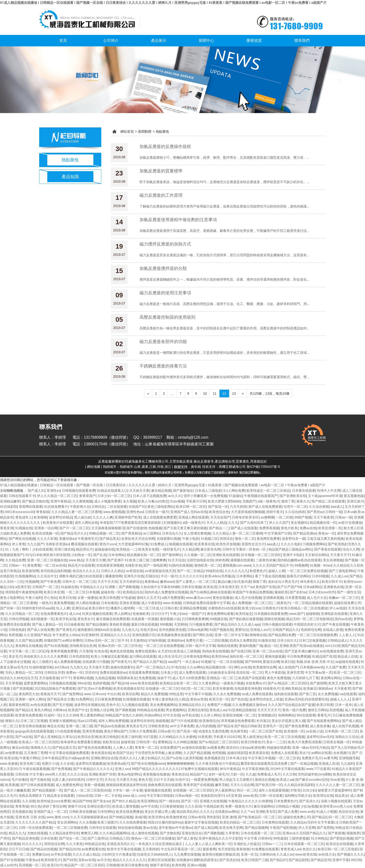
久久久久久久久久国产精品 (35, 822)
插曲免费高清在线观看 (165, 785)
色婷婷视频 (101, 683)
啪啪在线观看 (227, 646)
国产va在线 (24, 737)
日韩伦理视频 (19, 619)
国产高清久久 (309, 801)
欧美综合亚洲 (88, 737)
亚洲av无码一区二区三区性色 (120, 646)
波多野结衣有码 (142, 721)
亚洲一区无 (249, 854)
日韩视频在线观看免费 (79, 491)
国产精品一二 (219, 528)
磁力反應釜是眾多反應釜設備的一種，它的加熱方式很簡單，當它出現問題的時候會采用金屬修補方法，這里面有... (225, 255)
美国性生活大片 (253, 544)
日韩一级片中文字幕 (200, 646)
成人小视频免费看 (107, 501)
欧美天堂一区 (219, 699)
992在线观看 (306, 715)
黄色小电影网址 (12, 598)
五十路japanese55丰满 (325, 496)
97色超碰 (128, 598)
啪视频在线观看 (181, 544)
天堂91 (166, 651)
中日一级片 (169, 576)
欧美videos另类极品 (220, 576)
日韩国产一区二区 (46, 587)
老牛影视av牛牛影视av (176, 828)
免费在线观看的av (113, 672)
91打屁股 (150, 737)
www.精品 (76, 560)
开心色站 (50, 598)
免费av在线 (308, 528)
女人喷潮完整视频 (197, 533)
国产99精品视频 (121, 817)
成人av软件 (8, 865)
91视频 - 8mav (321, 565)
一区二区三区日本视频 (82, 592)
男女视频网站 (176, 710)
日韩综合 (98, 507)
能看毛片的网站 (298, 576)
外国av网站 (153, 715)
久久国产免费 (336, 667)
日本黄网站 (245, 576)
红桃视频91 (172, 523)
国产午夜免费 (50, 582)
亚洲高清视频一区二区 (239, 715)
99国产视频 (303, 517)
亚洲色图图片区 (144, 635)
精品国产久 (198, 774)
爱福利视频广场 (251, 646)
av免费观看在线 (93, 849)
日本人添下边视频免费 (150, 496)
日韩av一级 (344, 517)
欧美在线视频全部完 (129, 688)
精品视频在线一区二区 (144, 555)
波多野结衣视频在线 (89, 705)
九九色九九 (130, 630)
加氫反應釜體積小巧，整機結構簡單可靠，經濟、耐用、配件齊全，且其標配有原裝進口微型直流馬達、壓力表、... (225, 158)
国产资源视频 (23, 688)
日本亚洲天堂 (228, 587)
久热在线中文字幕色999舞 (160, 587)
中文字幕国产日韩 (278, 533)
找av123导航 (87, 721)
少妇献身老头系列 (221, 672)
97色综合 (178, 667)
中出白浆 (114, 694)
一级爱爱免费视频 (204, 780)
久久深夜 (29, 801)
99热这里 (176, 694)
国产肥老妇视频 (341, 838)
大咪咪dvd (267, 854)
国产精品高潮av (305, 533)
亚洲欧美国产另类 (102, 774)
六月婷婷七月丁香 (306, 678)
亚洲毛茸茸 (295, 672)
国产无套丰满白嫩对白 (301, 651)
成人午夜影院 (151, 603)
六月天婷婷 (238, 507)
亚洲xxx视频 (196, 865)
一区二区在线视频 (230, 662)
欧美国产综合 (123, 753)
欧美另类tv (156, 817)
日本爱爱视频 (295, 598)
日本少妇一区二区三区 (114, 496)
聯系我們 (302, 41)
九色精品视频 (105, 678)
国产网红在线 (203, 635)
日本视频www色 (312, 667)
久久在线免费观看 (133, 822)
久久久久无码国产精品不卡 (273, 565)
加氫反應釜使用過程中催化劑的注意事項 (178, 220)
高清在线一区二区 (249, 672)
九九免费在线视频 (187, 854)
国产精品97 (278, 860)
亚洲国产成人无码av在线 (189, 512)
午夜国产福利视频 (283, 828)
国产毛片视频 (62, 705)
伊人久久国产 (279, 523)
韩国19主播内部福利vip (165, 822)
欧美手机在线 (66, 619)
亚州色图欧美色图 (172, 630)
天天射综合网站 (317, 555)
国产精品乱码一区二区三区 (332, 817)
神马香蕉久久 (310, 582)
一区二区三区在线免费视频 (163, 646)
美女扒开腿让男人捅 (160, 812)
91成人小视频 (327, 812)
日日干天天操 (163, 780)
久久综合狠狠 (319, 507)
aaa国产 (174, 662)
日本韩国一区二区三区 (341, 731)
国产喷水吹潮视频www (148, 764)
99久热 (36, 806)
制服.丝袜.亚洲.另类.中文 (315, 662)
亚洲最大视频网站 (62, 721)
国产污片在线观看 (184, 721)
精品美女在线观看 (60, 796)
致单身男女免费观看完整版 (81, 742)
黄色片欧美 (289, 528)
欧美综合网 (130, 694)
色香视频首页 (214, 758)
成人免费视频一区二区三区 (252, 603)
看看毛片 (324, 715)
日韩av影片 (166, 731)
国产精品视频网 (256, 828)
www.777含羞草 (318, 769)
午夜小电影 (191, 539)
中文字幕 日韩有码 (258, 838)
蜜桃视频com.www (237, 565)
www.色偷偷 (9, 764)
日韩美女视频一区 (337, 742)
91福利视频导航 (41, 667)
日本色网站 (117, 555)
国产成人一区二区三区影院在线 (87, 790)
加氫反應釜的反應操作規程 (165, 147)
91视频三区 (209, 539)
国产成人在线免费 (40, 630)
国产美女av (101, 801)
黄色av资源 (199, 699)
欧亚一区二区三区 (347, 672)
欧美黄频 (12, 785)
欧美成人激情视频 (126, 806)
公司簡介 (111, 41)
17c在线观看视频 (68, 731)
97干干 (66, 678)
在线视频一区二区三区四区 (193, 790)
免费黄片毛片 (312, 758)
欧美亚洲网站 (147, 801)
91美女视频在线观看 (97, 614)
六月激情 (86, 651)
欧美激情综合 (209, 721)
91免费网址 (84, 699)
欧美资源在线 (259, 753)
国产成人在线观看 (244, 528)
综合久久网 (351, 549)
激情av (261, 705)
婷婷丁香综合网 (54, 806)
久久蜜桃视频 (82, 501)
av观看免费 (216, 748)
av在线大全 (327, 854)
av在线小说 (314, 731)
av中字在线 (149, 806)
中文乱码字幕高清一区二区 (181, 849)
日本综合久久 (172, 533)
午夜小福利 (34, 598)
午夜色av (32, 860)
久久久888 (70, 715)
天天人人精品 (216, 523)
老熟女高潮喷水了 (32, 796)
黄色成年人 (24, 517)
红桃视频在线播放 (136, 699)
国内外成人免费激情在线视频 (166, 592)
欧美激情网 (30, 571)
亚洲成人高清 (329, 764)
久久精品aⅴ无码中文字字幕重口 (314, 822)
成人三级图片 (42, 662)
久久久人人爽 (103, 517)
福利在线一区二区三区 (246, 656)
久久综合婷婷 (295, 512)
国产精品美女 (109, 539)
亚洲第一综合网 (46, 528)
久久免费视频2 (243, 705)
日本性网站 (106, 812)
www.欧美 (250, 796)
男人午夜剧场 (275, 672)
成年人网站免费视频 (113, 721)
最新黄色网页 (19, 705)
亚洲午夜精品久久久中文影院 (220, 838)
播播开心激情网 (122, 608)
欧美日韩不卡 (332, 582)
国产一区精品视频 (304, 764)
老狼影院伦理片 (212, 796)
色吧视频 (15, 635)
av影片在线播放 (350, 523)
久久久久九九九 (236, 571)
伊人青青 (19, 544)
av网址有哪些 (72, 640)
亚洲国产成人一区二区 (50, 812)
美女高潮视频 (333, 560)
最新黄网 (209, 849)
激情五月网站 (318, 710)
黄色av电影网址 (129, 774)
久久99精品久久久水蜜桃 (177, 737)
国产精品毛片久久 (74, 533)
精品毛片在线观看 (81, 565)
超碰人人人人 (340, 699)
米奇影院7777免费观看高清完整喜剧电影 (131, 523)
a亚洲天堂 (23, 587)
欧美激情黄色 (176, 817)
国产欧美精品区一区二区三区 (260, 817)
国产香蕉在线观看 (327, 549)
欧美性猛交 (244, 614)
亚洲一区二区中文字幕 (231, 635)
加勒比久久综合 (347, 737)
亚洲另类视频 (92, 731)
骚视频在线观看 (242, 560)
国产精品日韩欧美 (248, 726)
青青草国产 (87, 496)
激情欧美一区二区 (208, 565)
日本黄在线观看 (304, 491)
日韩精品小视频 (287, 806)
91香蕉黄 (205, 737)
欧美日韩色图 (109, 598)
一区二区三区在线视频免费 (317, 635)
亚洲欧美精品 (291, 688)
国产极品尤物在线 (35, 501)
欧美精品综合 (133, 592)
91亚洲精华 (90, 635)
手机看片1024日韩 (227, 737)
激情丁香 (288, 501)
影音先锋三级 (30, 764)
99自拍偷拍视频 (129, 828)
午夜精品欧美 (213, 806)
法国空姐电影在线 (200, 560)
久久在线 (67, 764)
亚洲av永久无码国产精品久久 (304, 833)
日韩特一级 (334, 512)
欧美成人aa (285, 780)
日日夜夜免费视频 (108, 699)
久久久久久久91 (191, 576)
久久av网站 (195, 667)
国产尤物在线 (40, 780)
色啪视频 (155, 528)
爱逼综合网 (271, 662)
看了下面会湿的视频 (270, 576)
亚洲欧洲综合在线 (104, 758)
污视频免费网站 (314, 544)
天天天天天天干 (269, 710)
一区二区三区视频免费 (70, 828)
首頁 (63, 41)
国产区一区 (189, 801)
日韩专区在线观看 (102, 828)
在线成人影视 (333, 630)
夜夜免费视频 (64, 603)
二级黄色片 (282, 603)
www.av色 (307, 812)
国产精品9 (225, 726)
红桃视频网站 (25, 576)
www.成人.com (134, 796)
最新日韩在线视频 (145, 624)
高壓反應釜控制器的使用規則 (167, 317)
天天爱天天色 (126, 780)
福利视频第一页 (42, 619)
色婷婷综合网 (311, 630)
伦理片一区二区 (295, 507)
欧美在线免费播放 (129, 812)
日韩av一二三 (272, 844)
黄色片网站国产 (116, 731)
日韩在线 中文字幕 (29, 774)
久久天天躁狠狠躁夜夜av (89, 817)
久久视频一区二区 (197, 555)
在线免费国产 (170, 748)
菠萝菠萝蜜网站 (35, 683)
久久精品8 (341, 565)
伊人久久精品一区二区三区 (57, 496)
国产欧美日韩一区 (269, 785)
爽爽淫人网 (89, 833)
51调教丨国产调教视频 (122, 587)
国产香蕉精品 (131, 533)
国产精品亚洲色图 (25, 838)
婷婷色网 (222, 560)
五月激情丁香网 (36, 753)
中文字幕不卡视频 (198, 694)
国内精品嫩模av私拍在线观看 (299, 560)
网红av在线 (243, 667)
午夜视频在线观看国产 (261, 496)
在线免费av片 (256, 683)
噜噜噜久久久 (41, 748)
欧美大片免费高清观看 (305, 742)
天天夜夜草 (342, 688)
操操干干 (164, 678)
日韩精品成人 (338, 640)
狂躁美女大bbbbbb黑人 (154, 854)
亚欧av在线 (87, 860)
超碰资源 (128, 742)
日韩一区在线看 (271, 796)
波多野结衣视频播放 (91, 764)
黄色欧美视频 (119, 624)
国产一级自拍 (169, 801)
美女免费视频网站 (163, 705)
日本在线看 (49, 838)
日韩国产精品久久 (286, 630)
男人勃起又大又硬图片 (236, 780)
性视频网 (32, 582)
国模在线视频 (274, 619)
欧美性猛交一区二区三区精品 (268, 491)
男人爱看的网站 (92, 715)
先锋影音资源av (57, 544)
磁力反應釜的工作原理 (161, 195)
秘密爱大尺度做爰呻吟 (334, 790)
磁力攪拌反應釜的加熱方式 (165, 244)
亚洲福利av (176, 640)
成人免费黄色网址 (69, 785)
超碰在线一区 (111, 592)
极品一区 (271, 646)
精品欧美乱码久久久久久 (195, 812)
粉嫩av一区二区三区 (344, 598)
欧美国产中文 (78, 710)
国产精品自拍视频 (44, 849)
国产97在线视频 (12, 860)
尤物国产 (249, 501)
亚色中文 (113, 705)
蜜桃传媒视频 (275, 656)
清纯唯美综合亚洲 (83, 646)
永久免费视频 (328, 694)
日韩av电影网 (197, 630)
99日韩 (356, 860)
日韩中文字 (94, 780)
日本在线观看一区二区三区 (261, 833)
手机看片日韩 (196, 501)
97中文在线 (172, 715)
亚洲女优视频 (129, 603)
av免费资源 (14, 753)
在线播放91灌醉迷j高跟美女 (197, 860)
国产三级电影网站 (342, 571)
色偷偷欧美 (141, 614)
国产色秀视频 (61, 769)
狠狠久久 (12, 721)
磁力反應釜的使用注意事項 (165, 293)
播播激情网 (113, 576)
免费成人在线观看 (284, 753)
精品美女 (342, 796)
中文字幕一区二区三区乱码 (29, 651)
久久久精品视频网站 (114, 833)
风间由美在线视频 (215, 651)
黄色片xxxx (108, 544)
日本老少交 (169, 672)
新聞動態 (145, 131)
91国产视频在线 (221, 630)
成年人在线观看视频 (274, 790)
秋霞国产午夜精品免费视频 (252, 592)
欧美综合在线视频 (339, 844)
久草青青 (232, 833)
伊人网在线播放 (87, 603)
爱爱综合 (242, 630)
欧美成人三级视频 (187, 651)
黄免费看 (34, 565)
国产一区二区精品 (190, 571)
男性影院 (213, 817)
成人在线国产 (288, 667)
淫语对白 (91, 672)
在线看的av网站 (227, 812)
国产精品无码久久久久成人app (237, 624)
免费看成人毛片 (269, 774)
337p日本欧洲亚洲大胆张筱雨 (47, 555)
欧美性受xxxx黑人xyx (335, 806)
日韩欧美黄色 (158, 726)
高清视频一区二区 (32, 865)
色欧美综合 (111, 742)
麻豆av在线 (20, 748)
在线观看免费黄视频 (144, 672)
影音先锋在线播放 (32, 726)
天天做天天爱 (99, 667)
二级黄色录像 (266, 560)
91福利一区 (52, 715)
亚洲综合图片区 (99, 806)
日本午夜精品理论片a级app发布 (65, 758)
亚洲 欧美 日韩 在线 (30, 817)
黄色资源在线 (101, 753)
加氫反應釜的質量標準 (161, 171)
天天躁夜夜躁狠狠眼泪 (108, 528)
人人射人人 (347, 635)
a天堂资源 (233, 796)
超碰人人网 (277, 571)
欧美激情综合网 (264, 667)
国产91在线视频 (56, 646)
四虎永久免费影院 (243, 640)
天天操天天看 (139, 491)
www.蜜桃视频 (114, 512)
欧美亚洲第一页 (330, 528)
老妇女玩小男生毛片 (283, 582)
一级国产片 (197, 614)
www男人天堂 (55, 774)
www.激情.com (58, 817)
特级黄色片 (271, 688)
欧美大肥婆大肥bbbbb (224, 501)
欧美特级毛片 (51, 860)
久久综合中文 (47, 576)
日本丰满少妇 (236, 758)
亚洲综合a (79, 608)
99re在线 (84, 683)
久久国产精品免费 (29, 640)
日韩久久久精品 (113, 571)
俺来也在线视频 (121, 651)
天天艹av (247, 587)
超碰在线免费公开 (347, 603)
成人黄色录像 (320, 726)
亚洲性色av (135, 512)
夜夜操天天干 (50, 694)
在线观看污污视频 (96, 662)
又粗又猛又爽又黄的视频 (325, 539)
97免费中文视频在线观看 (199, 769)
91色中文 (182, 780)
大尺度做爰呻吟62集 (133, 544)
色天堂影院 (226, 849)
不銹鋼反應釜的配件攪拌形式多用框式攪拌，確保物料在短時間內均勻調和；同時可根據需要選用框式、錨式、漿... (225, 377)
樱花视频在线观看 (84, 544)
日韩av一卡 (17, 565)
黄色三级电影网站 (161, 507)
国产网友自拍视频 (22, 539)
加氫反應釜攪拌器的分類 (163, 268)
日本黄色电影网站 (197, 656)
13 (234, 393)
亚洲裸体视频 (273, 598)
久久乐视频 (87, 822)
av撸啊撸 (267, 517)
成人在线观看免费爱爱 (160, 517)
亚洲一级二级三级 (79, 726)
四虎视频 (336, 710)
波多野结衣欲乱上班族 (266, 699)
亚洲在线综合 (192, 833)
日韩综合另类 (54, 672)
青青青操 (22, 806)
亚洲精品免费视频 (193, 608)
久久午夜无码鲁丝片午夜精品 (217, 764)
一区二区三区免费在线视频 (307, 571)
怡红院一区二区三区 (196, 688)
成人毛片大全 (317, 598)
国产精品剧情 (299, 860)
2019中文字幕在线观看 (287, 769)
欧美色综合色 (219, 512)
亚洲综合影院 (198, 710)
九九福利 (347, 764)
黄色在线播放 (223, 598)
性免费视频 (147, 678)
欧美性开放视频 (228, 544)
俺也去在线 (55, 726)
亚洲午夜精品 (60, 501)
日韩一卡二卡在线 (108, 796)
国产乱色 (100, 555)
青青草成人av (291, 849)
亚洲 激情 (229, 817)
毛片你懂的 (20, 780)
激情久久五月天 (148, 598)
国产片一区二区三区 (74, 528)
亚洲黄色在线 (333, 587)
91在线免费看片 (56, 507)
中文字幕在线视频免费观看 (69, 753)
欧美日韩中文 (99, 608)
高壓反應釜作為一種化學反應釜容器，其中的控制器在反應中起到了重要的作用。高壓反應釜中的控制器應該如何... (225, 328)
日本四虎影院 (79, 656)
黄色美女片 (86, 619)
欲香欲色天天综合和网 (138, 539)
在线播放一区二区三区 (162, 688)
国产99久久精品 (124, 801)
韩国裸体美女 (127, 678)
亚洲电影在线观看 (334, 614)
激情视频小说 (170, 619)
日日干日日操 (19, 849)
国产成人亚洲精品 (47, 737)
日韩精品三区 (119, 838)
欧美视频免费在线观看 (174, 635)
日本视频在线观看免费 (271, 614)
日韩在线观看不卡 (22, 496)
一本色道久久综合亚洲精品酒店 (159, 844)
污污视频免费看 (201, 624)
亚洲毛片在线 (134, 576)
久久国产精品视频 (197, 753)
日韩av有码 (196, 817)
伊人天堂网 (307, 828)
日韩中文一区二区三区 (79, 582)
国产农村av (298, 592)
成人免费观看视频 (67, 662)
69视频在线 (219, 619)
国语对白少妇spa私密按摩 (245, 748)
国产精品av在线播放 (109, 726)
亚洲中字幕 (341, 860)
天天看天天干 (340, 555)
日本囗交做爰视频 (312, 640)
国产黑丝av (315, 512)
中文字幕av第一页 (319, 672)
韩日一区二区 (247, 790)
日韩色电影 (17, 630)
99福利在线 (214, 571)
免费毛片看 (194, 640)
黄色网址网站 (331, 678)
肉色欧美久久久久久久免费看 (45, 656)
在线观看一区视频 (145, 619)
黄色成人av (218, 710)
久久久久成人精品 (86, 854)
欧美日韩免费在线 (135, 865)
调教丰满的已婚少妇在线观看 (81, 576)
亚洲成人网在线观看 (193, 517)
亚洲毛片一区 (273, 726)
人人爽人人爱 (123, 748)
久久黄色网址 (209, 683)
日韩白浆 (171, 608)
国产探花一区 (218, 507)
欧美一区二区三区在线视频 (284, 737)
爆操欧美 (281, 592)
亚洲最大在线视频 (213, 801)
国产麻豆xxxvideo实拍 (312, 780)
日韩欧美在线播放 (82, 812)
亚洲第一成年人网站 (30, 699)
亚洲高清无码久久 (120, 844)
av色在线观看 (40, 705)
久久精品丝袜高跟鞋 (299, 785)
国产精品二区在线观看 (328, 501)
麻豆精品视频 (161, 491)
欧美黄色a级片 (118, 764)
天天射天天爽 (96, 560)
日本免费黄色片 (285, 801)
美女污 (304, 753)
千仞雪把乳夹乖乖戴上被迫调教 (158, 753)
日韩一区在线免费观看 (35, 828)
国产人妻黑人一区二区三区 (196, 582)
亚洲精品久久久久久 (115, 635)
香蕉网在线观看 (31, 507)
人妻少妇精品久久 (151, 758)
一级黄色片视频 (232, 683)
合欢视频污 (342, 753)
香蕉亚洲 (7, 528)
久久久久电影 (291, 544)
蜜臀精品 (165, 742)
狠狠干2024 (77, 806)
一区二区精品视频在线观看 (312, 603)
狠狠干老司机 (160, 865)
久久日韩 (289, 774)
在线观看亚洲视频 (110, 565)
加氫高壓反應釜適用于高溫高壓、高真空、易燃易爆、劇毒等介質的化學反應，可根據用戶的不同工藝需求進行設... (225, 231)
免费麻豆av (40, 854)
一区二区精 (284, 517)
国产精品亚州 (321, 860)
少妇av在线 (84, 796)
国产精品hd (120, 683)
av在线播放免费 (332, 651)
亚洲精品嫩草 (10, 501)
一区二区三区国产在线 (265, 731)
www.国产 (297, 614)
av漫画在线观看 (194, 748)
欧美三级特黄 (131, 737)
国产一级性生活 (349, 592)
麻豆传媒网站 (264, 806)
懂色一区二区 (245, 539)
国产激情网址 (172, 555)
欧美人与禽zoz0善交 (153, 501)
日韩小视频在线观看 (277, 624)
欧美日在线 (67, 598)
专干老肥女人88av (66, 635)
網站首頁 (127, 131)
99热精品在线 (95, 844)
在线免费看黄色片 (54, 614)
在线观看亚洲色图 (248, 688)
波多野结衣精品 (61, 517)
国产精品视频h (97, 624)
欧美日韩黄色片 (253, 742)
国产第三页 (307, 694)
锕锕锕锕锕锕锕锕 (180, 764)
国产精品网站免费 (282, 635)
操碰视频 (162, 721)
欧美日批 (288, 662)
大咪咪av (59, 710)
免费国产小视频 (219, 705)
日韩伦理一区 (146, 742)
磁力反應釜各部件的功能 (163, 342)
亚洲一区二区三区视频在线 (47, 560)
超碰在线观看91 (122, 667)
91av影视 (337, 780)
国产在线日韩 (241, 651)
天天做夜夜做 (49, 678)
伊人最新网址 (225, 790)
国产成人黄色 (187, 838)
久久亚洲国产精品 (37, 635)
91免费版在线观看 (265, 849)
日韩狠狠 (113, 865)
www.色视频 (172, 603)
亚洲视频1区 (267, 715)
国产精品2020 (69, 849)
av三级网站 (152, 533)
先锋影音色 (133, 565)
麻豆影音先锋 (210, 549)
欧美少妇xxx (251, 608)
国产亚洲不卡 (117, 560)
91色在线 (101, 651)
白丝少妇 (309, 790)
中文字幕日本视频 (261, 758)
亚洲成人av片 (260, 630)
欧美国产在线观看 (252, 678)
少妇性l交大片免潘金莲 (118, 854)
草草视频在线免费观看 (238, 721)
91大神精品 (319, 838)
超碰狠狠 (312, 614)
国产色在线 (239, 699)
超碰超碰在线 (105, 549)
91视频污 (208, 662)
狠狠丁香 (259, 582)
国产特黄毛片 (121, 662)
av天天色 (104, 860)
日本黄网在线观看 (275, 822)
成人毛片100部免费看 (188, 678)
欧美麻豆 (310, 688)
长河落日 (263, 721)
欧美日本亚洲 (54, 592)
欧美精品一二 (126, 549)
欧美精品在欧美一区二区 (178, 683)
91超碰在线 (69, 587)
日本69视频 (321, 576)
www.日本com (95, 694)
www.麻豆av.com (198, 598)
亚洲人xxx (122, 769)
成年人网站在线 (86, 523)
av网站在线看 (321, 753)
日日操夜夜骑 (74, 624)
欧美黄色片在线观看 (58, 523)
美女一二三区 (276, 742)
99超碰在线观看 (279, 748)
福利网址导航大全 (298, 796)
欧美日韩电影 (109, 737)
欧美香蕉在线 (204, 544)
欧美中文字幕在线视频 (124, 849)
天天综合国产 (220, 517)
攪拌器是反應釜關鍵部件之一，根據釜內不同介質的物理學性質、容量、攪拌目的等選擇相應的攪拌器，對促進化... (225, 279)
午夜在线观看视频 (36, 769)
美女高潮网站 (67, 822)
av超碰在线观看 (347, 662)
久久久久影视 (47, 539)
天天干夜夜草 (323, 517)
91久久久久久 (32, 844)
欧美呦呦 (40, 517)
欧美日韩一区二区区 (191, 507)
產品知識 (70, 177)
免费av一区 (74, 672)
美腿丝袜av (67, 539)
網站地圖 (94, 467)
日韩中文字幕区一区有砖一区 (245, 549)
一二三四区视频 (216, 640)
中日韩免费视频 (299, 656)
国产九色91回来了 (254, 523)
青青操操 (43, 512)
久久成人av (339, 576)
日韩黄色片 (271, 608)
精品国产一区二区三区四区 (84, 865)
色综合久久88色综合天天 (19, 678)
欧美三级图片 (107, 822)
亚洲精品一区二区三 (221, 678)
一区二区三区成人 (149, 608)
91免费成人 (159, 544)
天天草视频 (14, 683)
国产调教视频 (125, 710)
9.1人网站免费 (234, 491)
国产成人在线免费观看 (265, 507)
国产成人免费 (288, 812)
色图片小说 (50, 764)
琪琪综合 (226, 539)
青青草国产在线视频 (198, 785)
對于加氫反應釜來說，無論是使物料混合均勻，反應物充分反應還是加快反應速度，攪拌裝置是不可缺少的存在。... (225, 182)
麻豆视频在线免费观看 (113, 619)
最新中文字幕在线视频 (201, 822)
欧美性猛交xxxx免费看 (54, 801)
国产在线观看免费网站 (323, 721)
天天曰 (109, 780)
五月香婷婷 (150, 849)
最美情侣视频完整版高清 (220, 854)
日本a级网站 (312, 587)
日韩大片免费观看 (143, 731)
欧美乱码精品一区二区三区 (240, 822)
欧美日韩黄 (325, 705)
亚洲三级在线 (64, 549)
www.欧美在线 (306, 854)
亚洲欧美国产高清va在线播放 (301, 646)
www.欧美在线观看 (144, 683)
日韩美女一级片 (157, 512)
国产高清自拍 (229, 860)
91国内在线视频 (181, 565)
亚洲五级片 (355, 501)
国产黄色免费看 (296, 726)
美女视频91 (299, 523)
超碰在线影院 (237, 753)
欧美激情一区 (294, 731)
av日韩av (61, 667)
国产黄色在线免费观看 (94, 748)
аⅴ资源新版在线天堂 (160, 571)
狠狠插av (325, 688)
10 (205, 393)
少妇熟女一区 (81, 555)
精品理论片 (84, 549)
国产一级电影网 (155, 565)
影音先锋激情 (223, 688)
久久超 (251, 774)
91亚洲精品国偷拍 (242, 710)
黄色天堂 (145, 780)
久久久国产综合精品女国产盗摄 (291, 705)
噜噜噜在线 (258, 635)
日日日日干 (160, 614)
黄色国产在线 (266, 587)
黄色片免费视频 (279, 678)
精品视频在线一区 (323, 523)
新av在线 (150, 828)
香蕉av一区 (327, 533)
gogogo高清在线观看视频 (34, 731)
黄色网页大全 (29, 694)
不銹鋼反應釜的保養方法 (163, 366)
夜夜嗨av (151, 582)
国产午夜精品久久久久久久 (93, 769)
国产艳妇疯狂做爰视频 (246, 619)
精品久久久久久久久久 (129, 860)
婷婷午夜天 (275, 512)
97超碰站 (236, 496)
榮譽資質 (254, 41)
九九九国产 (35, 544)
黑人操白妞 (82, 517)
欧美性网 (178, 865)
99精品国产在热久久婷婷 (124, 715)
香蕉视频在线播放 (156, 774)
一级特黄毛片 (170, 549)
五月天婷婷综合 (131, 582)
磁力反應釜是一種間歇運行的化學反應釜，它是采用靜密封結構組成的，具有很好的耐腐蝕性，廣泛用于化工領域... (225, 353)
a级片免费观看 (173, 598)
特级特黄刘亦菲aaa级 (38, 608)
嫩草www (167, 582)
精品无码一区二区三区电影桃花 (310, 619)
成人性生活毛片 (170, 656)
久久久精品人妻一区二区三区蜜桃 (76, 512)
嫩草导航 (222, 785)
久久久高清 (193, 806)
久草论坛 (69, 737)
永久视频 (129, 501)
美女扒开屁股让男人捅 (288, 721)
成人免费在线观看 (192, 672)
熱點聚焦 (70, 160)
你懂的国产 (52, 640)
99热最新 (280, 838)
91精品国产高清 (324, 656)
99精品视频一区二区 (104, 533)
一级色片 (45, 603)
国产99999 (253, 662)
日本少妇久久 (287, 640)
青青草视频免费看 (64, 651)
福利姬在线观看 (286, 694)
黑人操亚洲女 (253, 737)
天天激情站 (138, 640)
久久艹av (247, 812)
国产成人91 (36, 491)
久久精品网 (190, 549)
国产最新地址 (183, 491)
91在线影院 (9, 507)
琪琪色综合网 (54, 844)
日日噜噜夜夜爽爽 (195, 619)
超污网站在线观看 (143, 656)
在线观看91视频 (169, 539)
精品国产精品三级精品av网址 (290, 549)
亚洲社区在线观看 (161, 860)
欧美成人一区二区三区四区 (39, 742)
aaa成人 (337, 507)
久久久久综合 (77, 774)
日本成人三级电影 (208, 491)
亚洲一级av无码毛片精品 (311, 748)
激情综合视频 (265, 780)
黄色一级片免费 (294, 710)
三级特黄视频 (299, 838)
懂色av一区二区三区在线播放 (153, 838)
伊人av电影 (338, 608)
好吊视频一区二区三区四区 (261, 555)
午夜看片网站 (29, 758)
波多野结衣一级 (294, 539)
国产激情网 (318, 683)
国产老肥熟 (325, 828)
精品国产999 (82, 801)
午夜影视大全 (80, 507)
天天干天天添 (107, 582)
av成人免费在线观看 (257, 694)
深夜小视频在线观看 (336, 801)
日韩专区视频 (191, 587)
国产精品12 (24, 710)
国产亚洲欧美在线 (293, 496)
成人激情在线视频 (145, 833)
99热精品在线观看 (150, 710)
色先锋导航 (239, 731)
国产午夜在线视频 (336, 624)
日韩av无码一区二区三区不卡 (106, 640)
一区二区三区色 (288, 758)
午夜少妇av (178, 614)
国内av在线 (343, 619)
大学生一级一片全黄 (128, 790)
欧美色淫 (210, 587)
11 (215, 393)
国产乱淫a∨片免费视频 (95, 688)
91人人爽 (63, 608)
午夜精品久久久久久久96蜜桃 (250, 801)
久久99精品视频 (185, 742)
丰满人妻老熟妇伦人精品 (170, 699)
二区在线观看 (117, 507)
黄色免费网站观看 (220, 614)
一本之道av (191, 662)
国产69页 (70, 860)
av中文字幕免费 (182, 726)
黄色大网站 (43, 710)
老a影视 (141, 817)
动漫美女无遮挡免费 (213, 731)
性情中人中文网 (329, 491)
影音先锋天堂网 (231, 828)
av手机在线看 (61, 854)
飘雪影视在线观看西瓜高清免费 (264, 764)
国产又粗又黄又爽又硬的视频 (185, 528)
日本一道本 (344, 705)
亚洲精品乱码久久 (192, 705)
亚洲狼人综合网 (102, 710)
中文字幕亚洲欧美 (255, 769)
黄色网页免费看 (268, 539)
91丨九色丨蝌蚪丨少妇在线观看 (29, 549)
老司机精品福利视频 (55, 571)
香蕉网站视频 (83, 678)
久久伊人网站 (210, 715)
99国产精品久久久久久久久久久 (156, 769)
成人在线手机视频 (345, 726)
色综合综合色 (349, 812)
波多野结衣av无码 (320, 737)
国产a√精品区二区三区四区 (288, 683)
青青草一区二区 (146, 748)
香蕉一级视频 (94, 785)
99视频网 (301, 565)
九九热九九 (78, 667)
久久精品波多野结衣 (64, 833)
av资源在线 (135, 571)
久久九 (233, 523)
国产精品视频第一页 (47, 790)
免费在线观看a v (147, 651)
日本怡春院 (109, 603)
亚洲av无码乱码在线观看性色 (306, 699)
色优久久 (309, 849)
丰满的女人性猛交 (247, 844)
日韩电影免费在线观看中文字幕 (206, 603)
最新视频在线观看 (158, 790)
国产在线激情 (136, 528)
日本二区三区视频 (34, 721)
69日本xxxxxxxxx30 (20, 512)
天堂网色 (181, 624)
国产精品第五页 (64, 748)
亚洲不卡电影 (293, 555)
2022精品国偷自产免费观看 (55, 688)
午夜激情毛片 (88, 539)
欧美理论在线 (323, 796)
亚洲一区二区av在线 (268, 651)
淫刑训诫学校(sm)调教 (314, 774)
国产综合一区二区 (72, 838)
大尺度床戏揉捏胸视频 (248, 512)
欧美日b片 (55, 865)
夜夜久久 (303, 501)
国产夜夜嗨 (336, 833)
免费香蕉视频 (269, 528)
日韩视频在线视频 (62, 683)
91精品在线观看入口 (112, 491)
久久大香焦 (74, 844)
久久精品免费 (15, 560)
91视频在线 (24, 528)
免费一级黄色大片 (238, 806)
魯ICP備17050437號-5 (263, 467)
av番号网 (330, 758)
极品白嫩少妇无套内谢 (234, 582)
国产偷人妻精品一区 (47, 624)
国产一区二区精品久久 (153, 667)
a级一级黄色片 (268, 501)
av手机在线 (190, 715)
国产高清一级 (187, 731)
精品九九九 (17, 833)
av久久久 (175, 496)
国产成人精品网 (206, 828)
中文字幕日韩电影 (160, 796)
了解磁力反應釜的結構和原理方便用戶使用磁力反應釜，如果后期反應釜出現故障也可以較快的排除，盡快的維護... (225, 206)
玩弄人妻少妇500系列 (68, 780)
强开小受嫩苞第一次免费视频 (205, 496)
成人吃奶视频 (205, 726)
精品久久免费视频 (154, 694)
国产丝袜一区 (10, 608)
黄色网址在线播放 (29, 646)
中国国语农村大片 (307, 624)
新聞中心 (206, 41)
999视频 (166, 624)
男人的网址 (123, 614)
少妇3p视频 (309, 806)
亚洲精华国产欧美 (128, 517)
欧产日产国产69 (289, 587)
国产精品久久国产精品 (150, 662)
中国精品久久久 (91, 587)
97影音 (296, 790)
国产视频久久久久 (350, 854)
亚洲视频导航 (349, 758)
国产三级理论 (97, 838)
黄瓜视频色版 (354, 496)
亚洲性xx (53, 491)
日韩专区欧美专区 (245, 517)
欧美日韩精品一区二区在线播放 (304, 608)
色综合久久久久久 (86, 571)
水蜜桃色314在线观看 (224, 608)
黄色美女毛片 (136, 726)
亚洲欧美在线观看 (226, 555)
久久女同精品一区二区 (22, 614)
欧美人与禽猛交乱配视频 (109, 656)
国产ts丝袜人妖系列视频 (184, 758)
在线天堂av (149, 630)
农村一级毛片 (219, 774)
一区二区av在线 (54, 565)
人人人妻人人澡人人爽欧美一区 (208, 844)
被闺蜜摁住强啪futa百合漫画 (99, 630)
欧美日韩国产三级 (255, 860)
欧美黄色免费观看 (29, 715)
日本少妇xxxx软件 (322, 592)
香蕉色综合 (180, 774)
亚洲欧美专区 (266, 812)
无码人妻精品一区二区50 (24, 672)
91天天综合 (176, 560)
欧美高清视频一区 (45, 533)
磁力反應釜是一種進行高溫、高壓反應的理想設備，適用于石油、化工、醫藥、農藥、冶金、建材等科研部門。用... (225, 304)
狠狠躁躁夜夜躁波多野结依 (126, 785)
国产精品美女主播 (60, 699)
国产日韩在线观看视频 (37, 785)
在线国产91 (137, 507)
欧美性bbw (220, 656)
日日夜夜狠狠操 (171, 806)
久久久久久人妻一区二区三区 (338, 785)
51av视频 (177, 501)
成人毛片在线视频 (248, 598)
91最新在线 (267, 640)
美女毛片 (15, 656)
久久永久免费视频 (227, 694)
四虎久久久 (128, 758)
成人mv (75, 614)
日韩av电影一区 (187, 796)
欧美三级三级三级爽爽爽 (148, 560)
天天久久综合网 (242, 785)
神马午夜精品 (230, 769)
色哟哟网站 (286, 715)
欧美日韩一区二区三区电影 (338, 849)
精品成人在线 (348, 656)
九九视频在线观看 (135, 705)
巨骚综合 (152, 576)
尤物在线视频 (37, 833)
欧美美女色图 (148, 549)
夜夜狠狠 (243, 849)
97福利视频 (157, 640)
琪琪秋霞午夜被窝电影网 (24, 592)
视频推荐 (353, 833)
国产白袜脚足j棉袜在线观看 (210, 592)
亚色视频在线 (22, 812)
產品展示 (159, 41)
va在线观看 (348, 694)
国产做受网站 (72, 694)
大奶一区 (237, 774)
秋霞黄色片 (258, 571)
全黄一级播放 (87, 598)
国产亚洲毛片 (66, 630)
